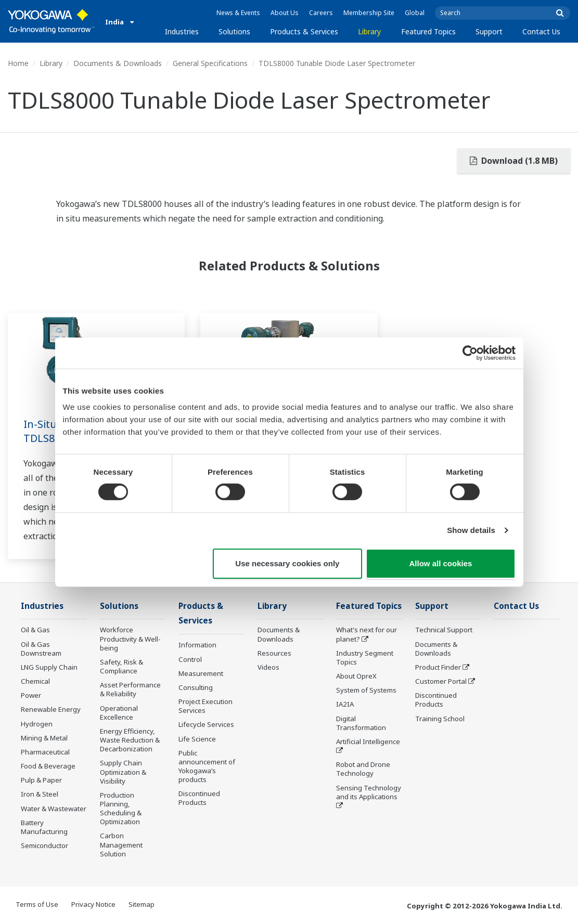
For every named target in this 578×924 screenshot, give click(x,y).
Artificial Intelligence (368, 741)
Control (190, 659)
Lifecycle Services (206, 724)
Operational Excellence (119, 713)
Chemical (35, 681)
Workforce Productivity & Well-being (130, 639)
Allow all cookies (441, 563)
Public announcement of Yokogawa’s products (207, 766)
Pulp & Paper (41, 780)
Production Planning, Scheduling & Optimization (121, 808)
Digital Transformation (361, 723)
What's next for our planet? (367, 634)
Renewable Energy (51, 709)
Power (31, 695)
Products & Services (304, 31)
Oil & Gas (35, 630)
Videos (268, 667)
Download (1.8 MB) (514, 161)
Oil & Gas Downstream (41, 649)
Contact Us (541, 31)
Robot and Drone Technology (363, 769)
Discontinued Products (199, 798)
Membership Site (369, 13)
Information (197, 645)
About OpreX (356, 676)
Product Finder (438, 667)
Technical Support (444, 630)
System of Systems (366, 690)
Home (18, 63)
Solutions (234, 31)
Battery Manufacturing (44, 827)
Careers (321, 13)
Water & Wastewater (54, 809)
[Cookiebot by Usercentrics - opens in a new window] (470, 353)
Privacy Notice (93, 904)
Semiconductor (44, 845)
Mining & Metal (44, 738)
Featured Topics (428, 31)
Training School (440, 719)
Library (369, 31)
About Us (285, 13)
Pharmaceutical (45, 752)
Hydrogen (37, 724)
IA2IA (345, 704)
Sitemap (142, 904)
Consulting (196, 687)
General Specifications (210, 63)
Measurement (201, 673)
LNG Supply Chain (49, 667)
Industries (182, 31)
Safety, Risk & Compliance (121, 666)
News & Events (238, 13)
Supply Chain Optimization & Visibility (123, 772)
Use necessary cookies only (287, 563)
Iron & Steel (40, 794)
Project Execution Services (205, 706)
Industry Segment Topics (365, 658)
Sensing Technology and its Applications (369, 792)
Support (489, 31)
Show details (471, 530)
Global (415, 13)
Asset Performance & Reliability (130, 689)
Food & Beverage (48, 766)
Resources (274, 653)
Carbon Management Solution (121, 844)
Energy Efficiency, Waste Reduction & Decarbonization (130, 740)
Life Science (197, 739)
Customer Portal (441, 681)
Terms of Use (37, 904)
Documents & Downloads (118, 63)
